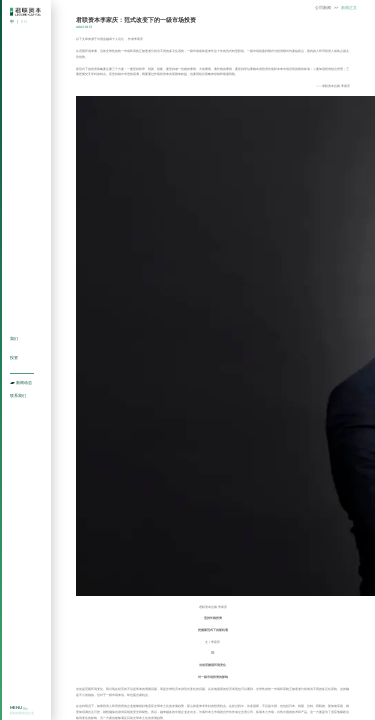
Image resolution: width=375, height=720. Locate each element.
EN (24, 22)
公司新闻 (323, 8)
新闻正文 (349, 8)
